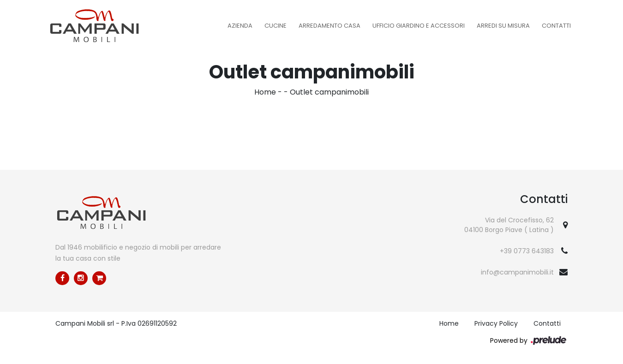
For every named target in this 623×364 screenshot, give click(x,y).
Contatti (556, 26)
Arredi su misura (503, 26)
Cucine (276, 26)
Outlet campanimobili (329, 92)
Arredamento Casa (329, 26)
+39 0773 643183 (527, 251)
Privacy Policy (496, 323)
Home (265, 92)
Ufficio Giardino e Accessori (419, 26)
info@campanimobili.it (517, 272)
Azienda (240, 26)
